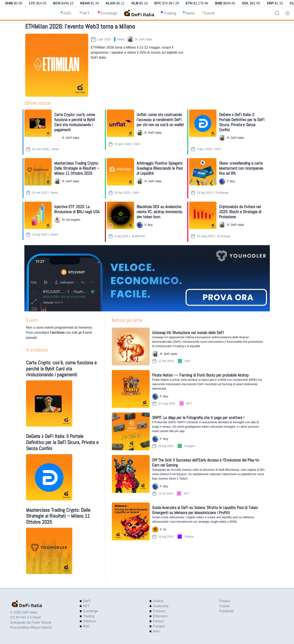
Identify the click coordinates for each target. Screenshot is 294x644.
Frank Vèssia (41, 622)
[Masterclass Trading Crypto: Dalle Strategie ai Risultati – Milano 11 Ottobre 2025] (38, 172)
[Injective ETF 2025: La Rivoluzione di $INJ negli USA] (38, 215)
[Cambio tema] (287, 13)
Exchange (109, 13)
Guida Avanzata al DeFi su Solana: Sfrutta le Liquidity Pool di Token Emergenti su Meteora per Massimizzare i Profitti (205, 510)
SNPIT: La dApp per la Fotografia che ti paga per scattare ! (198, 418)
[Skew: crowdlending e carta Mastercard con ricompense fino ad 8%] (203, 172)
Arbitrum (90, 621)
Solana (189, 537)
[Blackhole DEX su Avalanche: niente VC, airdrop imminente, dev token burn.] (120, 215)
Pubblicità (226, 611)
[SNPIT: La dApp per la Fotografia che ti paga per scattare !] (131, 431)
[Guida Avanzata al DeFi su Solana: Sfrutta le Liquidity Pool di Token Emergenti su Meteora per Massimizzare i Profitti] (131, 521)
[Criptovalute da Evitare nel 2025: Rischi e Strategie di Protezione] (203, 215)
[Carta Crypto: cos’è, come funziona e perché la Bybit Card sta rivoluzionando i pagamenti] (38, 123)
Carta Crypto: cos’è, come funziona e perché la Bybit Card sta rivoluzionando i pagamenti (61, 369)
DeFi (67, 13)
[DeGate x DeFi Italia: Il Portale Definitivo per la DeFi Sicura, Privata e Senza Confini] (203, 123)
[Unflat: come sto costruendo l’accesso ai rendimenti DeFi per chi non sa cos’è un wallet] (120, 123)
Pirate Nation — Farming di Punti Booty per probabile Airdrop (200, 375)
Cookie (224, 606)
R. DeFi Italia (144, 39)
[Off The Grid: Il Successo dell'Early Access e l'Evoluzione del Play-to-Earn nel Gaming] (131, 474)
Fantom (159, 621)
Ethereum (160, 616)
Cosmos (159, 611)
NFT (86, 13)
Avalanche (138, 236)
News (190, 13)
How (156, 631)
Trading (170, 13)
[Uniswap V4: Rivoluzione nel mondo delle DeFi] (131, 346)
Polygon (190, 446)
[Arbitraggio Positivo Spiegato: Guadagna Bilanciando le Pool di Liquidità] (120, 172)
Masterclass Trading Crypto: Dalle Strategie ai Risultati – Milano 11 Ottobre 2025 (58, 516)
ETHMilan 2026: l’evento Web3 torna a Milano (80, 26)
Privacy (225, 601)
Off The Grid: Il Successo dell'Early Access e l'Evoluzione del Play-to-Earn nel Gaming (206, 463)
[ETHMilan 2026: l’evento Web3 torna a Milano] (57, 65)
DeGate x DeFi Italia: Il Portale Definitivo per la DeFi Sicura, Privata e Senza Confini (62, 442)
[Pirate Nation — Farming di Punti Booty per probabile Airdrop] (131, 389)
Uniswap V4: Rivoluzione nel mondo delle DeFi (188, 333)
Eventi (210, 13)
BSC (87, 626)
